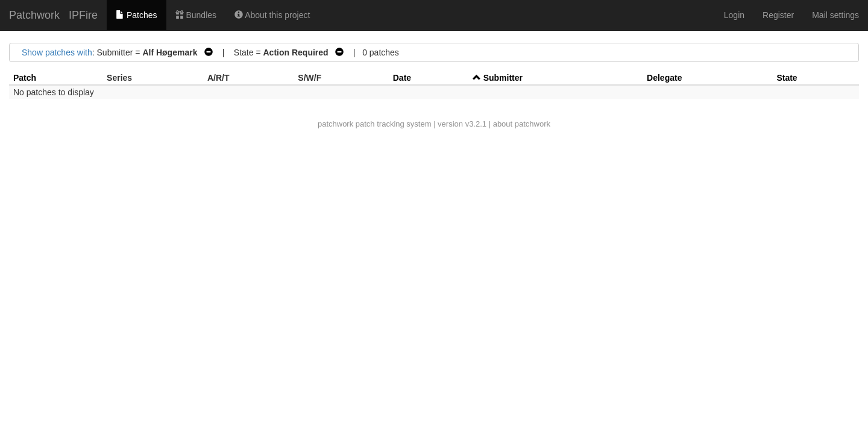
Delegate (664, 78)
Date (402, 78)
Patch (25, 78)
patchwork (335, 124)
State (787, 78)
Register (778, 15)
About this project (272, 15)
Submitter (503, 78)
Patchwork (34, 15)
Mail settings (835, 15)
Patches (136, 15)
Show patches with (57, 52)
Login (734, 15)
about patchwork (522, 124)
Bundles (196, 15)
